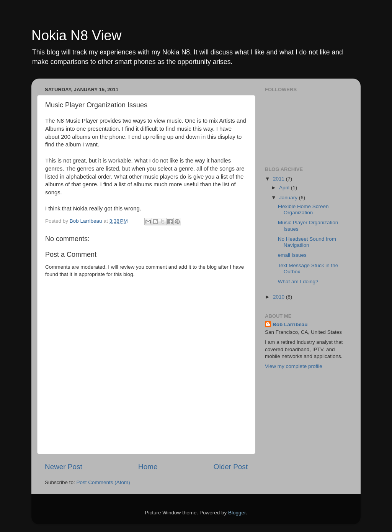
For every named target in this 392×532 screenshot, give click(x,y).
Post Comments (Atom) (103, 482)
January (289, 198)
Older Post (231, 467)
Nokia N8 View (76, 35)
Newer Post (64, 467)
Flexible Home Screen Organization (303, 209)
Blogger (237, 513)
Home (148, 467)
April (285, 188)
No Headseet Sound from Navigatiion (307, 242)
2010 (279, 297)
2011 (279, 179)
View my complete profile (294, 366)
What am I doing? (298, 282)
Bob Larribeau (290, 324)
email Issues (292, 255)
